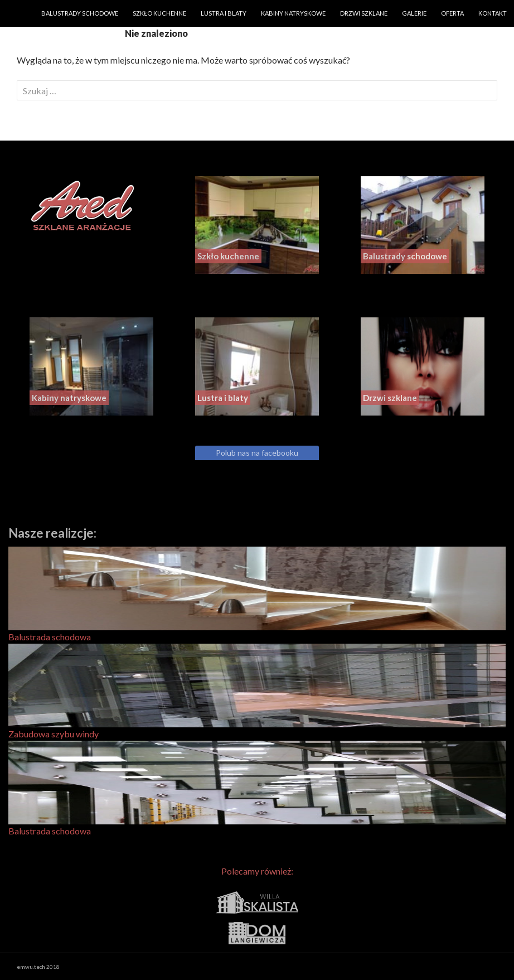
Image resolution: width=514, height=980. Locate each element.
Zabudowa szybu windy (257, 691)
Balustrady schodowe (80, 13)
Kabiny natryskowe (293, 13)
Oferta (452, 13)
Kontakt (493, 13)
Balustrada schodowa (257, 594)
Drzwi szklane (364, 13)
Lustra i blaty (224, 13)
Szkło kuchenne (159, 13)
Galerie (414, 13)
